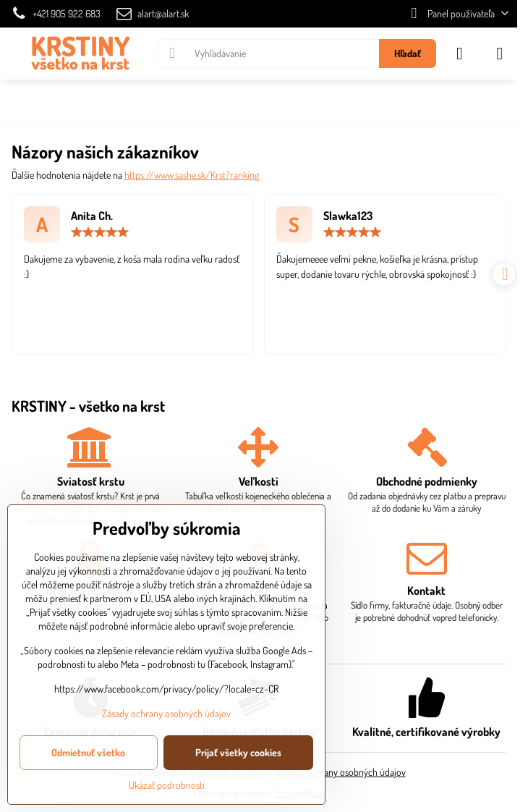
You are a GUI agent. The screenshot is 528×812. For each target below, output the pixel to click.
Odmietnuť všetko (88, 752)
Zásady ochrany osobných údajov (341, 772)
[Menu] (500, 54)
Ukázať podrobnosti (167, 785)
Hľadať (408, 53)
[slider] (100, 232)
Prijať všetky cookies (238, 752)
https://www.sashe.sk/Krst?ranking (192, 175)
